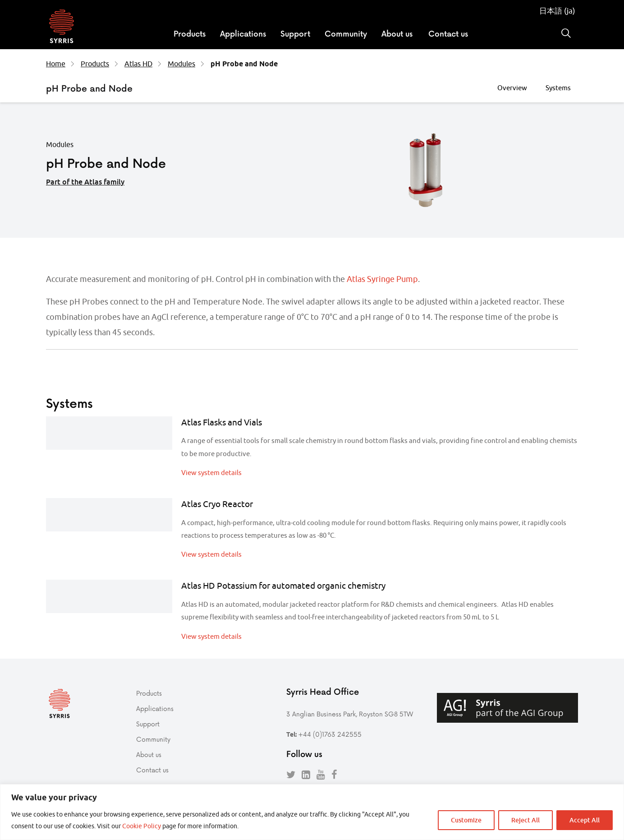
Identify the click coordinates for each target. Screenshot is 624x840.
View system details (211, 473)
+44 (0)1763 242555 (330, 734)
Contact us (448, 33)
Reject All (525, 820)
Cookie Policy (142, 826)
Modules (181, 64)
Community (346, 33)
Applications (243, 33)
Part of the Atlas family (85, 182)
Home (56, 64)
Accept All (585, 820)
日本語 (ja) (557, 11)
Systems (558, 88)
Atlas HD (138, 64)
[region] (312, 812)
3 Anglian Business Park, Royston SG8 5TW (350, 714)
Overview (512, 88)
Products (190, 33)
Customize (466, 820)
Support (295, 33)
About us (397, 33)
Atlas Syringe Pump (382, 279)
